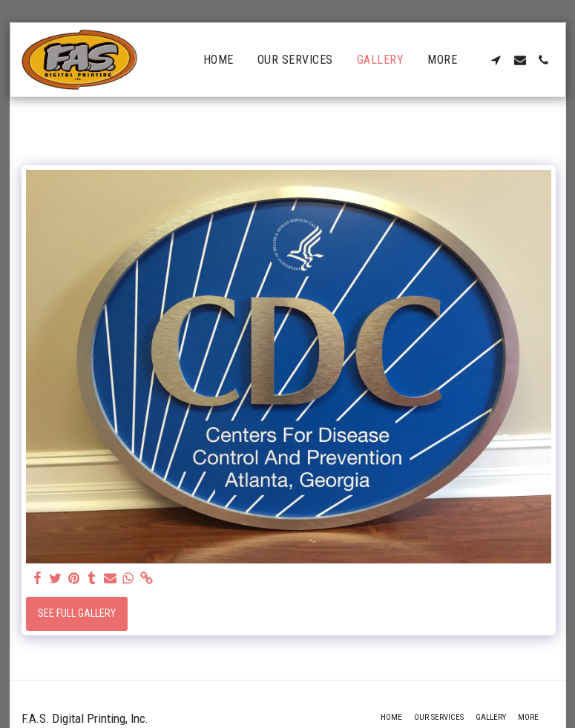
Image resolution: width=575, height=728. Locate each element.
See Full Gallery (77, 613)
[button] (496, 60)
